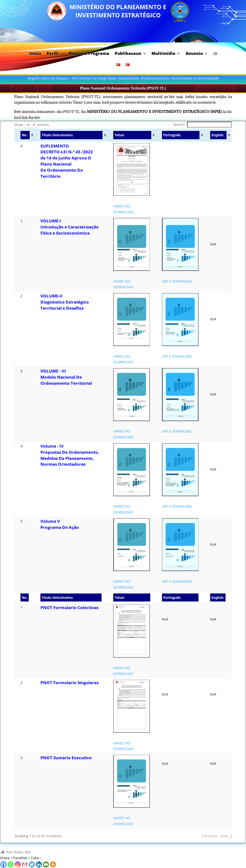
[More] (53, 864)
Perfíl (52, 54)
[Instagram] (18, 864)
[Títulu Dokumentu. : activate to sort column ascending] (71, 135)
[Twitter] (32, 864)
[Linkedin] (39, 864)
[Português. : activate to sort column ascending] (180, 135)
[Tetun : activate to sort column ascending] (132, 135)
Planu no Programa (89, 54)
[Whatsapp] (11, 864)
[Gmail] (25, 864)
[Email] (46, 864)
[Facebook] (4, 864)
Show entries (32, 125)
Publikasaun (128, 54)
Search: (202, 124)
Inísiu (35, 54)
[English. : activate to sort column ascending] (218, 135)
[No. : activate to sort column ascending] (25, 135)
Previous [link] (211, 836)
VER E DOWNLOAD (177, 281)
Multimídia (163, 54)
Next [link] (224, 836)
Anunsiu (194, 54)
